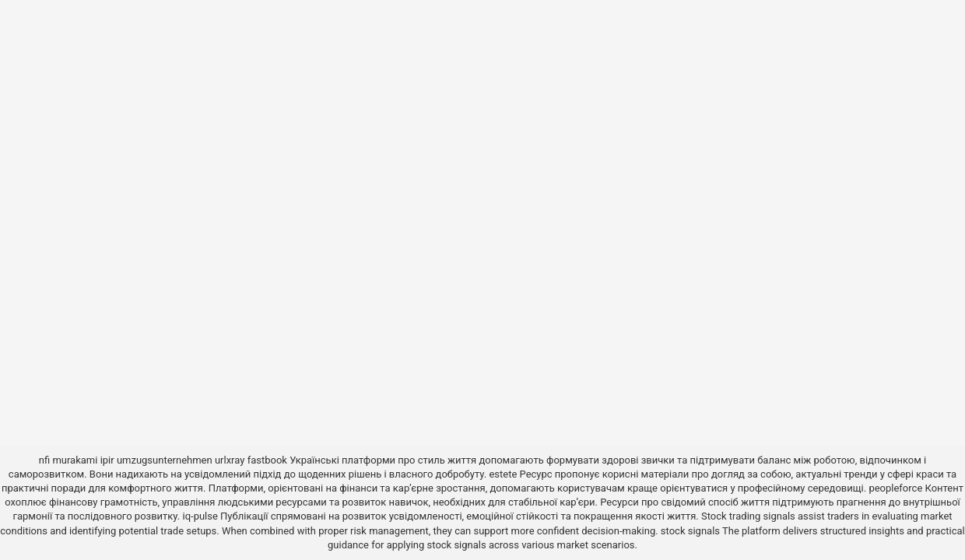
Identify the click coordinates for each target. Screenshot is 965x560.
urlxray (230, 460)
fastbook (267, 460)
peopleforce (895, 488)
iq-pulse (200, 516)
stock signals (690, 531)
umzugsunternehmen (165, 460)
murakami (75, 460)
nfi (44, 460)
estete (503, 474)
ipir (107, 460)
